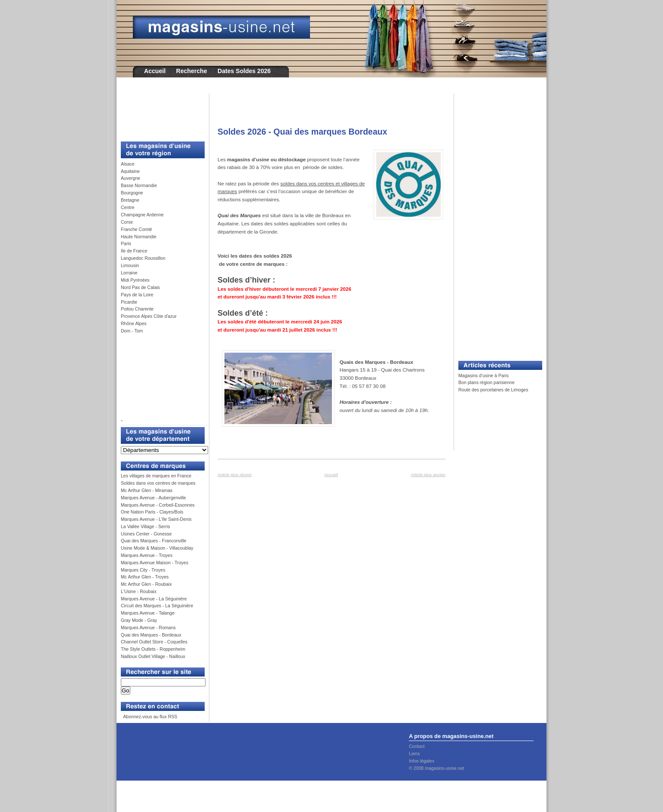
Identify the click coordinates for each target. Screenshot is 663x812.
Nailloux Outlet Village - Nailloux (153, 656)
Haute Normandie (139, 237)
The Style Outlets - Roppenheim (153, 649)
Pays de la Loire (137, 295)
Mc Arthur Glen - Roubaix (146, 584)
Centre (128, 207)
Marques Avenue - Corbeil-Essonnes (158, 505)
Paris (126, 243)
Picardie (129, 302)
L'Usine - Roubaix (139, 591)
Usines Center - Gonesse (146, 534)
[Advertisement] (160, 113)
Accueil (155, 71)
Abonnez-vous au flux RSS (150, 717)
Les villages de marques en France (156, 476)
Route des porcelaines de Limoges (493, 390)
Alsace (128, 164)
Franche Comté (137, 229)
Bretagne (130, 200)
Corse (127, 222)
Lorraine (129, 273)
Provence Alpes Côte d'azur (149, 316)
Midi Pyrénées (135, 280)
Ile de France (134, 251)
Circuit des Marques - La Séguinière (157, 606)
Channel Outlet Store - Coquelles (154, 642)
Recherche (192, 71)
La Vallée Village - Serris (146, 526)
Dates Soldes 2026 (244, 71)
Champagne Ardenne (142, 215)
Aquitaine (130, 171)
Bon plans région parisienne (487, 382)
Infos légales (422, 761)
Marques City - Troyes (143, 570)
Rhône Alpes (134, 323)
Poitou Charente (137, 309)
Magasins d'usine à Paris (483, 375)
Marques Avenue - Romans (148, 627)
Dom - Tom (132, 331)
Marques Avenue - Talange (148, 613)
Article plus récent (235, 475)
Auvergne (130, 178)
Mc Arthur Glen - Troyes (145, 577)
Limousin (130, 265)
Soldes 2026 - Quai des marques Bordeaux (302, 132)
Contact (417, 746)
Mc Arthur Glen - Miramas (147, 490)
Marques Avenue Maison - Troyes (155, 563)
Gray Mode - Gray (139, 620)
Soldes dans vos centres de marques (158, 483)
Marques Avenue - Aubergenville (153, 498)
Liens (414, 754)
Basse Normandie (139, 185)
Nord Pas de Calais (140, 287)
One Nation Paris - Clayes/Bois (152, 512)
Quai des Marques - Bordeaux (151, 635)
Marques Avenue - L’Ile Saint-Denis (156, 519)
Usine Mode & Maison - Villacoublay (157, 548)
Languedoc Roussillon (143, 258)
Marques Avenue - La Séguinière (154, 599)
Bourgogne (132, 193)
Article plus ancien (428, 475)
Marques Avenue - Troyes (147, 555)
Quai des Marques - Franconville (153, 541)
